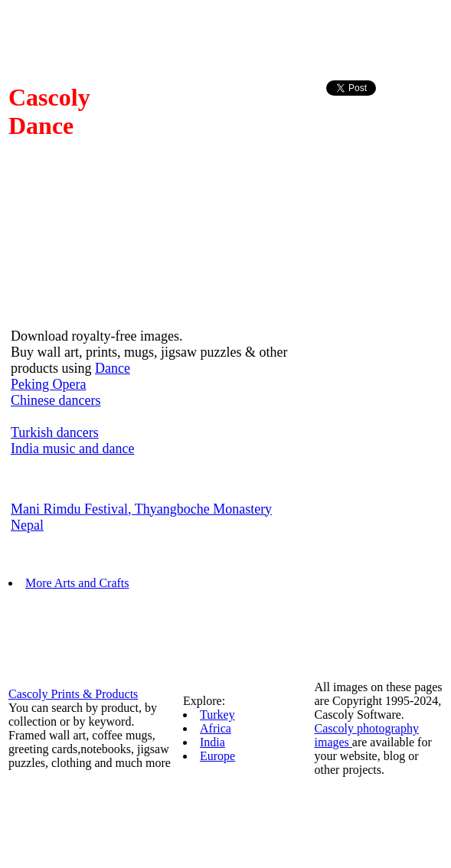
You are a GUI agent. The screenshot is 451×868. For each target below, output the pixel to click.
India (212, 742)
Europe (217, 756)
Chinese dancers (56, 400)
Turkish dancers (55, 432)
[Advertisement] (387, 133)
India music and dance (72, 449)
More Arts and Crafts (77, 583)
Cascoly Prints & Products (73, 694)
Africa (216, 728)
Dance (113, 368)
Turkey (217, 715)
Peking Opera (48, 384)
